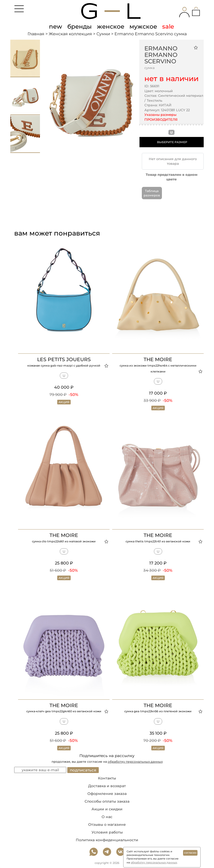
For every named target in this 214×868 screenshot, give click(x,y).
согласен (190, 853)
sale (168, 27)
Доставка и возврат (107, 786)
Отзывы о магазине (107, 824)
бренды (80, 27)
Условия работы (107, 832)
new (56, 27)
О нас (107, 817)
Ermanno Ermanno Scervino (161, 55)
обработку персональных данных (135, 762)
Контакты (107, 778)
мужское (143, 27)
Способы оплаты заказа (107, 801)
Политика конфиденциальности (107, 840)
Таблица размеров (152, 193)
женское (111, 27)
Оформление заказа (107, 794)
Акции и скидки (107, 809)
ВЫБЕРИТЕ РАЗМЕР (172, 142)
